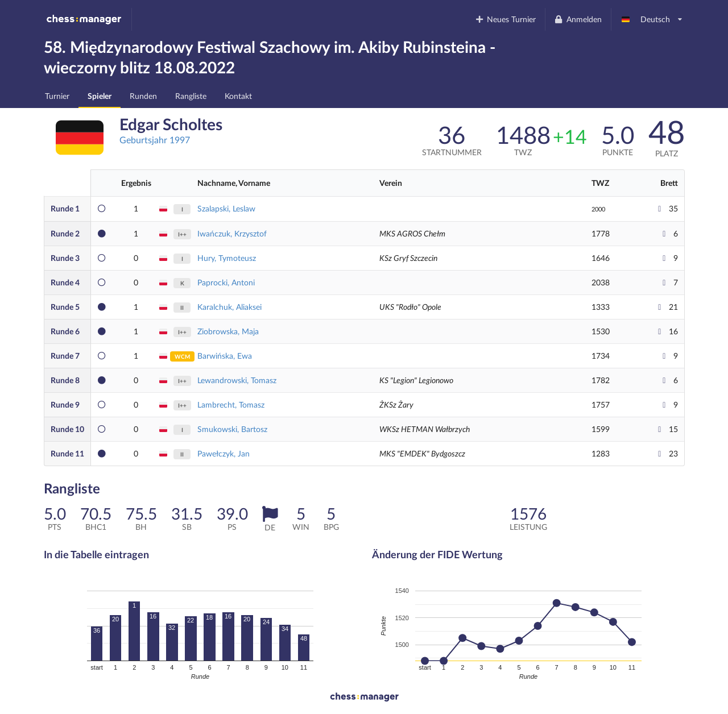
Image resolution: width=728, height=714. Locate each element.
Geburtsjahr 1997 (155, 140)
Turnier (57, 96)
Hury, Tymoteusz (227, 258)
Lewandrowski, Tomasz (237, 380)
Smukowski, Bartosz (232, 429)
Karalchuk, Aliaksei (229, 307)
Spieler (100, 96)
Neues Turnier (505, 19)
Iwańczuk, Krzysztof (232, 233)
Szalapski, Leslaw (226, 208)
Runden (143, 96)
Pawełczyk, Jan (224, 453)
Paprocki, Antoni (226, 282)
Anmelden (578, 19)
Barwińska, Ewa (225, 356)
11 (67, 453)
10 (67, 429)
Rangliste (191, 96)
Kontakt (238, 96)
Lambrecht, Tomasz (231, 404)
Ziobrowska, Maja (228, 331)
